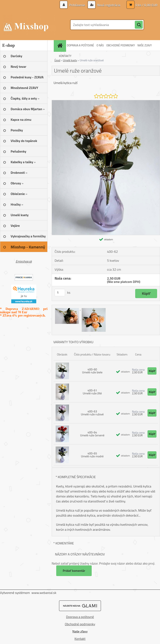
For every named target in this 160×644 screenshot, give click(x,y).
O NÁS (100, 45)
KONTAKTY (65, 56)
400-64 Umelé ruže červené (92, 434)
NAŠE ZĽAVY (145, 45)
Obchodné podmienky (80, 624)
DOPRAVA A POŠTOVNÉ (80, 45)
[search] (139, 25)
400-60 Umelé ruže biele (92, 371)
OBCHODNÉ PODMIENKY (121, 45)
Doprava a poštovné (80, 617)
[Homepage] (60, 45)
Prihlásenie (77, 5)
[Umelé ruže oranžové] (106, 102)
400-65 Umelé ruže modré (92, 455)
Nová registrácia (108, 5)
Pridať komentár (74, 571)
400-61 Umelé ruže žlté (92, 392)
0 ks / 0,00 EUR (146, 5)
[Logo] (29, 25)
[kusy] (60, 293)
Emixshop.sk (24, 261)
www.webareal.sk (44, 593)
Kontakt (80, 639)
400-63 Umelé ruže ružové (92, 413)
